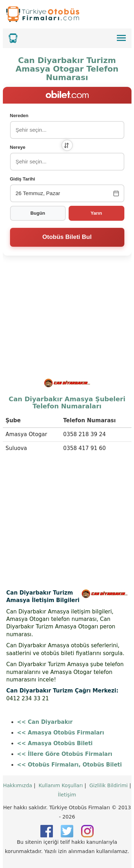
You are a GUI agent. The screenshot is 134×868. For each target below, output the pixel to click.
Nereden (19, 116)
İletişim (67, 795)
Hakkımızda (18, 785)
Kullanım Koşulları (61, 785)
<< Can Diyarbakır (45, 722)
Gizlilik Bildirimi (109, 785)
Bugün (38, 213)
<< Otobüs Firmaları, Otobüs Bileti (70, 765)
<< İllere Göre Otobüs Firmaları (65, 754)
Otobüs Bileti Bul (67, 237)
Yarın (96, 213)
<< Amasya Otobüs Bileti (55, 743)
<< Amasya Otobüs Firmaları (61, 733)
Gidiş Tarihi (23, 179)
